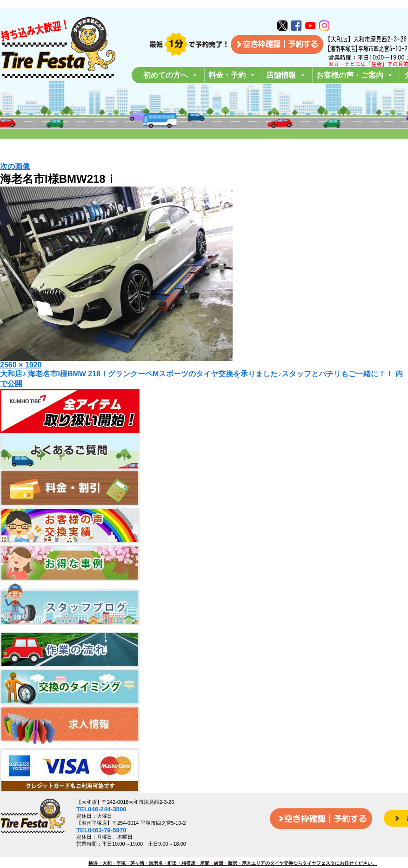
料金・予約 (232, 75)
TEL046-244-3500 (101, 809)
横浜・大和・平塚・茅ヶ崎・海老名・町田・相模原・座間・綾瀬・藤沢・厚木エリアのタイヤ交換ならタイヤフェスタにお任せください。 (233, 863)
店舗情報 (286, 75)
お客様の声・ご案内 (355, 75)
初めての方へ (171, 75)
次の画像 (15, 166)
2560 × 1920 (21, 365)
